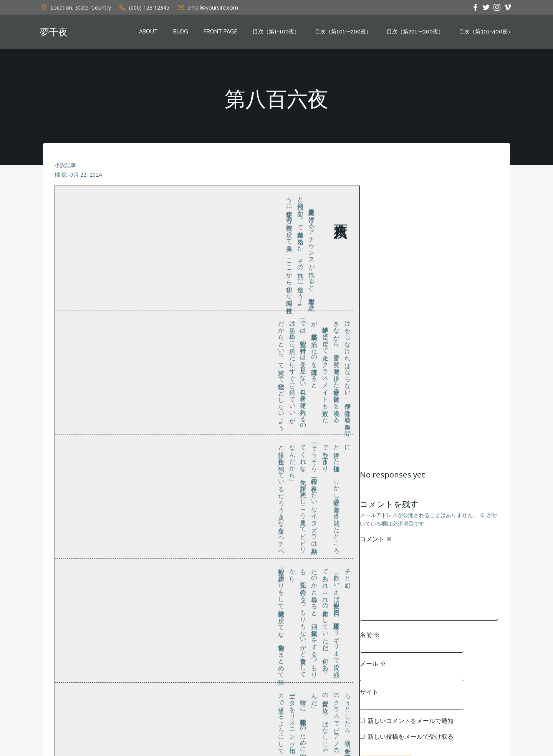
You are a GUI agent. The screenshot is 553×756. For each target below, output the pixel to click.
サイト (369, 692)
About (148, 32)
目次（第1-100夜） (276, 32)
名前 (370, 635)
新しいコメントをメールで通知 (411, 721)
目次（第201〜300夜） (415, 32)
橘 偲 (61, 175)
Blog (181, 32)
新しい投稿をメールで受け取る (411, 737)
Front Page (220, 32)
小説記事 (65, 165)
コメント (376, 539)
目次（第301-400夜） (486, 32)
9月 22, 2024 (86, 175)
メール (373, 663)
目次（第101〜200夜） (343, 32)
